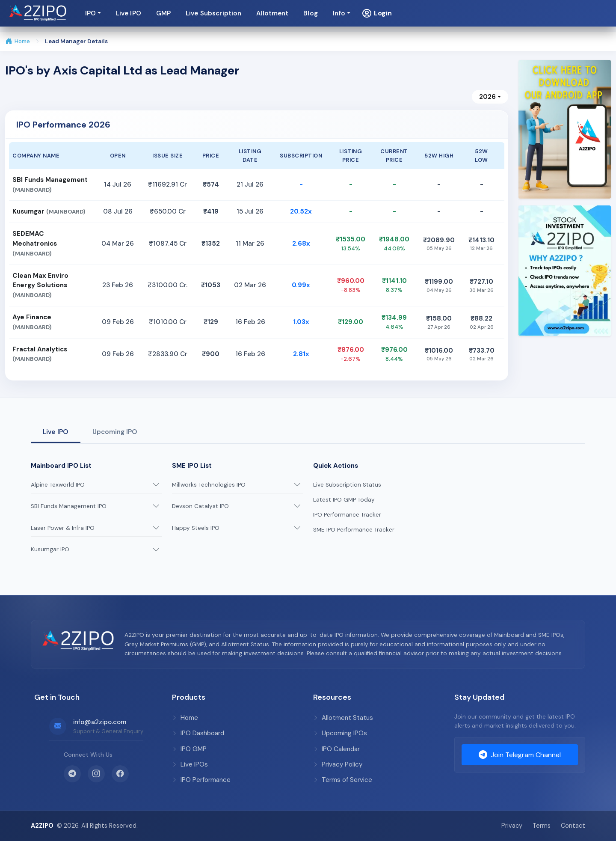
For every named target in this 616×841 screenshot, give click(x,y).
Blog (519, 13)
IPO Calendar (336, 749)
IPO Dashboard (198, 733)
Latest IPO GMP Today (344, 500)
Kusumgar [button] (49, 211)
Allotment (481, 13)
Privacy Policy (338, 764)
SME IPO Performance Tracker (354, 530)
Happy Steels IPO (196, 528)
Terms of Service (343, 780)
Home (18, 42)
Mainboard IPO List (61, 466)
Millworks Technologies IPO (209, 485)
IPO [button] (299, 13)
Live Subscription (422, 13)
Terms (542, 826)
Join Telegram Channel (520, 755)
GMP (372, 13)
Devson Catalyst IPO (200, 506)
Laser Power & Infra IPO (63, 528)
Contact (573, 826)
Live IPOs (190, 764)
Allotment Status (343, 718)
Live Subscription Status (347, 485)
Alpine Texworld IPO (58, 485)
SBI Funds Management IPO (69, 506)
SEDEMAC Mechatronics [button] (35, 243)
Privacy (512, 826)
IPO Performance (201, 780)
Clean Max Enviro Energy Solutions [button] (40, 285)
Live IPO (337, 13)
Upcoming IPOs (340, 733)
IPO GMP (189, 749)
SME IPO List (192, 466)
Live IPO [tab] (56, 432)
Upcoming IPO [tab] (115, 432)
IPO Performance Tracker (347, 515)
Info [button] (548, 13)
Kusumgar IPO (50, 549)
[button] (585, 13)
